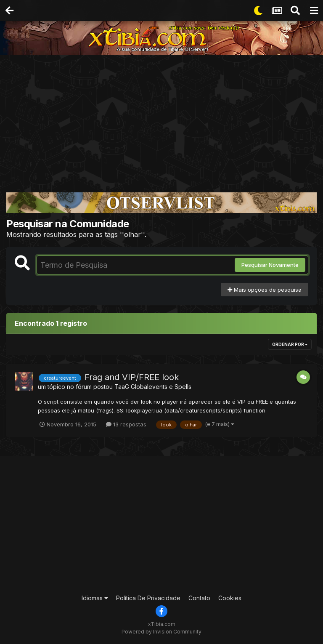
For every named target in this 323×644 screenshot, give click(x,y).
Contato (199, 598)
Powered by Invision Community (161, 632)
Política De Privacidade (148, 598)
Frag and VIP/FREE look (132, 377)
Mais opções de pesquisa (265, 290)
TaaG (122, 387)
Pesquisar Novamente (270, 265)
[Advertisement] (161, 118)
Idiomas (95, 598)
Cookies (230, 598)
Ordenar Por (290, 344)
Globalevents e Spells (161, 387)
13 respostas (126, 424)
